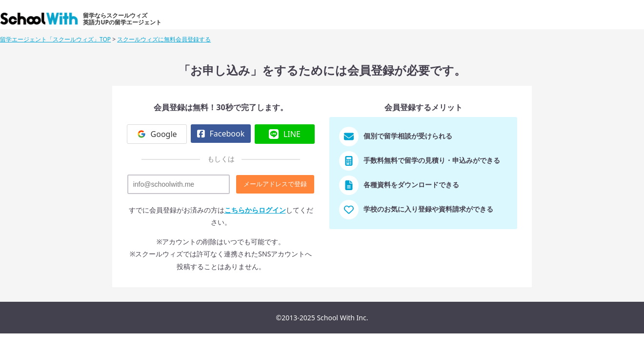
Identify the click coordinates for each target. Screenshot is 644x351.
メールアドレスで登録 (275, 184)
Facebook (221, 134)
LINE (285, 134)
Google (157, 134)
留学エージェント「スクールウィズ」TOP (55, 39)
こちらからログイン (255, 210)
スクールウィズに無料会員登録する (164, 39)
